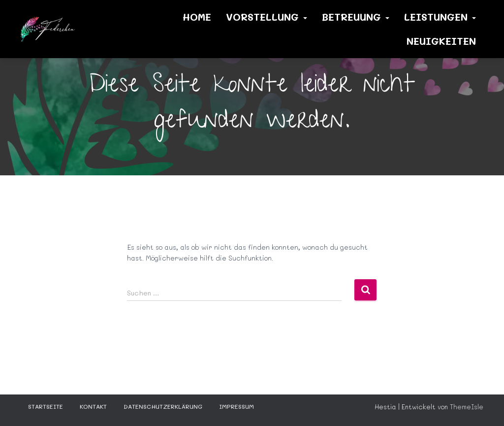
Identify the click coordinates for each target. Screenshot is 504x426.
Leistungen (440, 17)
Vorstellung (267, 17)
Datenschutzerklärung (163, 406)
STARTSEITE (46, 406)
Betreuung (356, 17)
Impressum (236, 406)
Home (197, 17)
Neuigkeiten (441, 41)
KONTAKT (93, 406)
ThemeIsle (467, 407)
